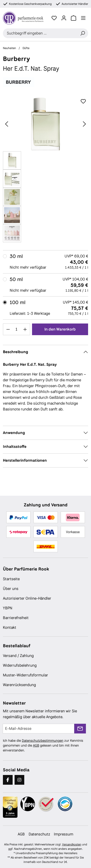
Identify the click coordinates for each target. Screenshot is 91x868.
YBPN (8, 608)
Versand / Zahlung (18, 656)
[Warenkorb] (74, 18)
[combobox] (40, 33)
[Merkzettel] (54, 18)
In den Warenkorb (60, 329)
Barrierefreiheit (16, 618)
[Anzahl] (17, 329)
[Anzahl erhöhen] (25, 329)
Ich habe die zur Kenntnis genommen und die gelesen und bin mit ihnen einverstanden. (43, 745)
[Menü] (83, 18)
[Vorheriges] (7, 124)
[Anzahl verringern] (8, 329)
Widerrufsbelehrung (20, 665)
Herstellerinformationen (25, 460)
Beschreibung (16, 352)
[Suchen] (83, 33)
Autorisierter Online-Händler (27, 598)
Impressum (64, 834)
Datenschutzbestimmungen (43, 740)
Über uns (11, 589)
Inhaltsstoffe (15, 447)
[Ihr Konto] (64, 18)
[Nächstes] (84, 124)
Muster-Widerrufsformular (25, 675)
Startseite (11, 579)
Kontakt (10, 627)
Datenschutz (39, 834)
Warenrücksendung (19, 685)
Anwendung (14, 433)
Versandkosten (72, 844)
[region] (45, 170)
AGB (36, 745)
